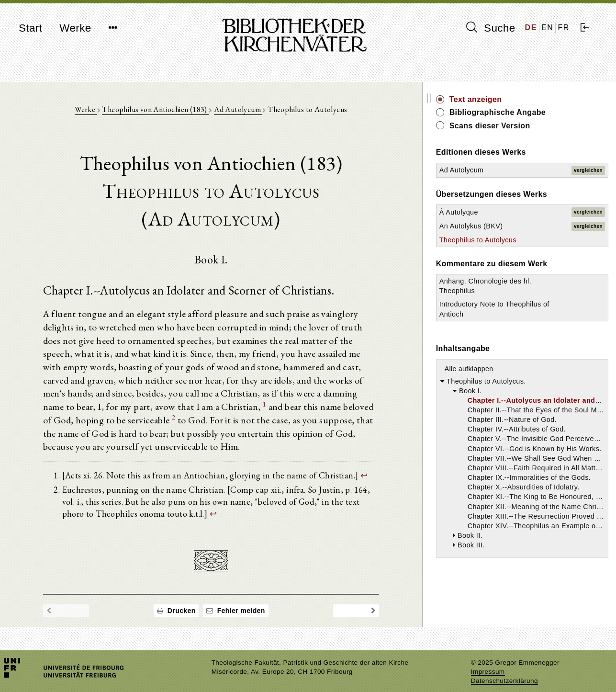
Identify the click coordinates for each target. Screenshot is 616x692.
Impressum (488, 661)
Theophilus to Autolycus (518, 240)
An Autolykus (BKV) (511, 226)
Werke (75, 28)
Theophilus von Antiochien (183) (175, 111)
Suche (491, 28)
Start (30, 28)
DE (531, 28)
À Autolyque (498, 212)
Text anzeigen (515, 99)
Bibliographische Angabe (538, 112)
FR (564, 28)
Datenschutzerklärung (504, 670)
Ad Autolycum (258, 111)
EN (547, 28)
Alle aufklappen (509, 369)
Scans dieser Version (530, 126)
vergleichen (588, 170)
